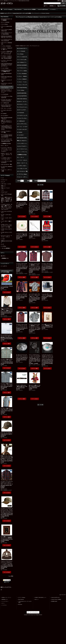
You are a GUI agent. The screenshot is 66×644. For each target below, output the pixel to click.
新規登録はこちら (53, 6)
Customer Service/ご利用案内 (56, 599)
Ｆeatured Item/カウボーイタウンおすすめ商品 (25, 602)
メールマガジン (4, 605)
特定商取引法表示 (54, 601)
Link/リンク (37, 599)
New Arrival (20, 604)
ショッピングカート (5, 601)
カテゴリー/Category (22, 597)
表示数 (19, 181)
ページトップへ (63, 595)
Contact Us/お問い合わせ (55, 597)
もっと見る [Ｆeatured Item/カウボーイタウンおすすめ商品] (11, 576)
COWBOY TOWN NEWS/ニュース (40, 597)
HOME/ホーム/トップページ (6, 597)
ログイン (46, 6)
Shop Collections (21, 599)
